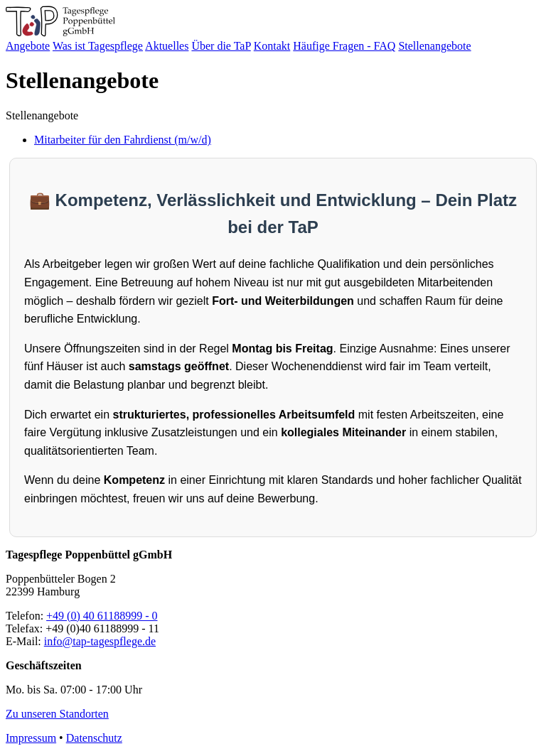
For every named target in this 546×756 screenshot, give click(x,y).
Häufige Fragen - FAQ (344, 46)
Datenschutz (94, 738)
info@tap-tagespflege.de (100, 641)
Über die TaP (221, 46)
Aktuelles (167, 46)
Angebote (28, 46)
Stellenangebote (434, 46)
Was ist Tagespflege (98, 46)
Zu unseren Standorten (57, 714)
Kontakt (272, 46)
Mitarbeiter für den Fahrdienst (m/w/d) (123, 140)
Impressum (31, 738)
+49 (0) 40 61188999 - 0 (102, 616)
